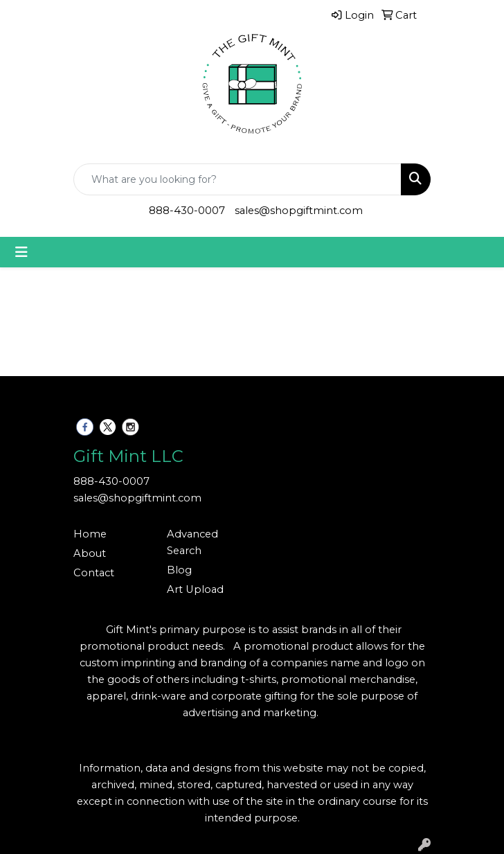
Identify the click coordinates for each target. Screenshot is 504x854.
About (90, 553)
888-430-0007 (187, 211)
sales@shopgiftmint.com (299, 211)
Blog (179, 570)
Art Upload (195, 589)
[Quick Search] (237, 179)
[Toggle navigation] (21, 252)
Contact (94, 573)
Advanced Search (192, 542)
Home (90, 534)
